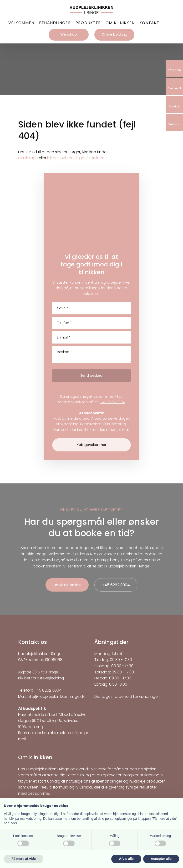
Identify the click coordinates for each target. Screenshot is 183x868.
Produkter (88, 23)
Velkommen (21, 23)
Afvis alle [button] (126, 859)
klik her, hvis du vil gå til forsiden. (76, 158)
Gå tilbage (28, 158)
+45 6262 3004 (112, 402)
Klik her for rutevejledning (41, 678)
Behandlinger (55, 23)
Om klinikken (120, 23)
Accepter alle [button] (161, 859)
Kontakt (149, 23)
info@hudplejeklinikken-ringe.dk (56, 696)
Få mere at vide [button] (24, 859)
